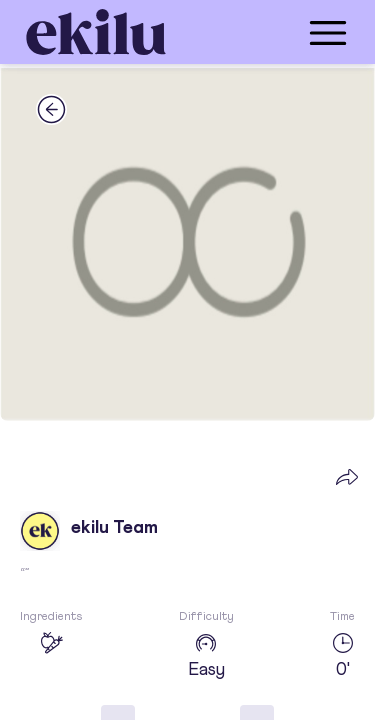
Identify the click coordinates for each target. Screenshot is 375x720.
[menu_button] (267, 32)
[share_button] (347, 476)
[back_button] (51, 109)
